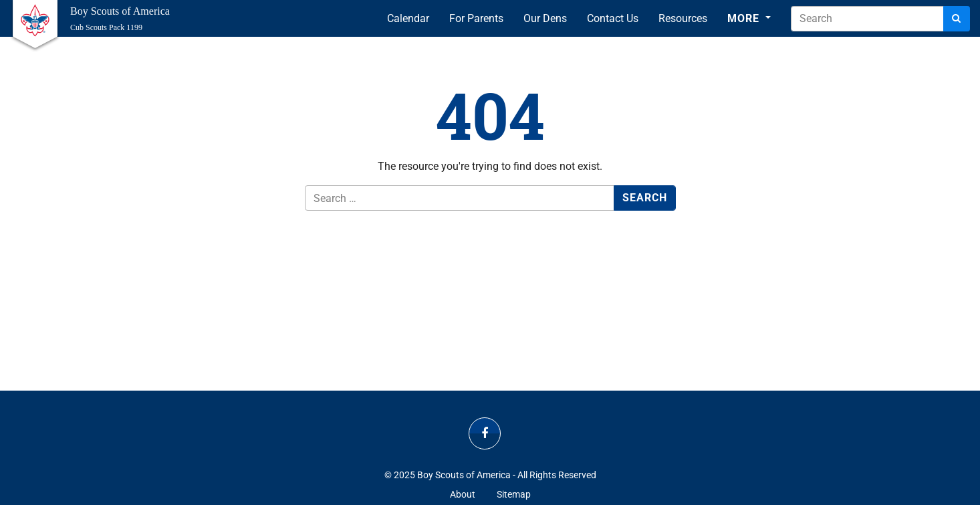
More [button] (745, 18)
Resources (683, 18)
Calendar (408, 18)
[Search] (957, 19)
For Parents (476, 18)
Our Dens (545, 18)
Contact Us (613, 18)
